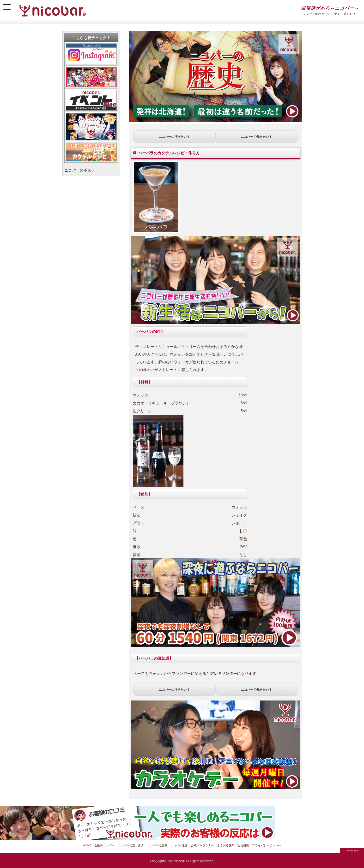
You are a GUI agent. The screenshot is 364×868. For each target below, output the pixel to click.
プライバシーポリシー (267, 845)
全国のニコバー (104, 845)
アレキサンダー (224, 673)
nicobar (180, 861)
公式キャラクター (202, 845)
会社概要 (243, 845)
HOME (87, 845)
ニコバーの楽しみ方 (131, 845)
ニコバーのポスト (80, 170)
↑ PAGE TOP (352, 851)
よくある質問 (226, 845)
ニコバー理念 (179, 845)
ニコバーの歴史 (157, 845)
